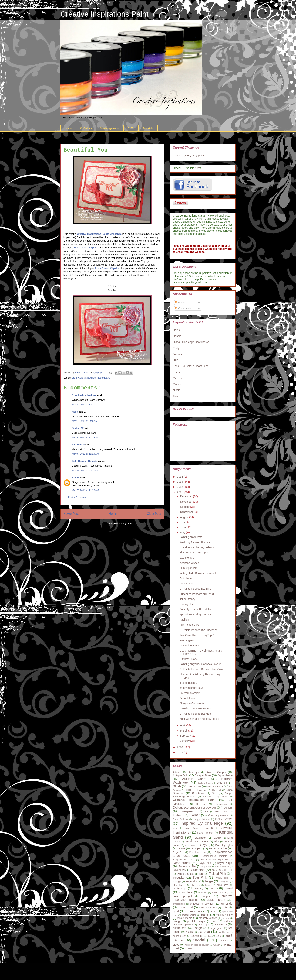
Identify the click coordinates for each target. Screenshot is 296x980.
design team (216, 900)
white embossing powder (197, 945)
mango (205, 915)
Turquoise (179, 878)
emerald (227, 904)
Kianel (76, 477)
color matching (220, 893)
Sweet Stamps (185, 874)
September (187, 512)
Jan (175, 828)
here (198, 168)
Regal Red (179, 852)
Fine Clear (222, 812)
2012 (180, 487)
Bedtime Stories (205, 783)
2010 (180, 747)
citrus (204, 893)
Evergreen (187, 811)
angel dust (192, 881)
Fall (206, 812)
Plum (182, 848)
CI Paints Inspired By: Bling (196, 589)
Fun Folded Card (189, 625)
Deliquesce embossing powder (195, 808)
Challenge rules (110, 128)
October (185, 507)
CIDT (188, 790)
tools (218, 936)
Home (68, 128)
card (74, 378)
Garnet (195, 815)
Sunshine (198, 870)
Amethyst (194, 772)
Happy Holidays (201, 819)
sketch (189, 932)
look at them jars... (190, 645)
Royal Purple (225, 863)
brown (208, 885)
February (186, 736)
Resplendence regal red (214, 860)
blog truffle (179, 885)
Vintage (177, 882)
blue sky (195, 885)
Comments (183, 308)
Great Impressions (218, 815)
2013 (180, 482)
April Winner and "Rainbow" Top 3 (199, 719)
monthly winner (208, 918)
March (184, 731)
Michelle (178, 378)
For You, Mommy (190, 693)
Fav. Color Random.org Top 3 (197, 635)
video (176, 945)
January (185, 741)
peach (215, 921)
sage (198, 928)
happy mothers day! (191, 688)
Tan (201, 874)
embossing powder (202, 904)
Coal (214, 793)
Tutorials (148, 128)
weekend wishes (189, 563)
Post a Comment (77, 497)
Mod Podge (191, 845)
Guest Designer (180, 819)
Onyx (204, 845)
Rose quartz (104, 378)
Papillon (184, 620)
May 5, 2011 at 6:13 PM (85, 470)
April (183, 725)
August (185, 517)
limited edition (189, 915)
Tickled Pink (217, 874)
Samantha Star (187, 866)
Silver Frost (180, 870)
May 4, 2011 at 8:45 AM (85, 421)
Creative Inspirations (84, 395)
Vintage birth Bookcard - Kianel (198, 573)
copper (206, 896)
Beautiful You (187, 698)
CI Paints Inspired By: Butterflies (198, 630)
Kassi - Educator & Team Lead (191, 366)
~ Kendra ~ (78, 445)
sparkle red (224, 932)
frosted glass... (188, 640)
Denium (228, 808)
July (183, 522)
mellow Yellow (224, 915)
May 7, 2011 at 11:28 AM (85, 490)
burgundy (222, 885)
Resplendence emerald (214, 856)
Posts (180, 303)
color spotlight (182, 896)
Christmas (198, 793)
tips (210, 936)
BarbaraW (78, 428)
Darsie (177, 330)
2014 (180, 477)
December (187, 496)
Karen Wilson (205, 833)
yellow (189, 949)
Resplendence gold (184, 860)
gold (176, 911)
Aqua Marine (225, 775)
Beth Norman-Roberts (85, 461)
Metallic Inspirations (197, 841)
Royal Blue (205, 863)
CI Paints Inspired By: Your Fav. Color (202, 669)
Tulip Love (186, 578)
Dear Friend (187, 584)
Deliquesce (221, 804)
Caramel (217, 790)
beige (209, 881)
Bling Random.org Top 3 (194, 553)
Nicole (177, 390)
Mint (217, 841)
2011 (180, 492)
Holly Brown (224, 819)
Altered (177, 772)
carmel (229, 889)
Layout (218, 838)
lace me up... (187, 558)
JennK (210, 828)
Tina (175, 396)
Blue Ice (222, 783)
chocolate (186, 892)
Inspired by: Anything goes (188, 155)
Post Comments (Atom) (120, 524)
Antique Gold (181, 775)
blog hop (225, 882)
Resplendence (197, 852)
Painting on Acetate (191, 537)
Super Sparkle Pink (222, 870)
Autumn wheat (194, 779)
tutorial (199, 940)
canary (199, 889)
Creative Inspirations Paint (104, 14)
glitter (225, 907)
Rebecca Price (218, 848)
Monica (177, 384)
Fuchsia (178, 815)
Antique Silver (203, 775)
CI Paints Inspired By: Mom (196, 714)
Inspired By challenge (202, 823)
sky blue (204, 932)
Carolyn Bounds (87, 378)
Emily (176, 348)
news (226, 918)
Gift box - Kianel (189, 659)
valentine (224, 941)
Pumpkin (197, 848)
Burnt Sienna (215, 786)
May (183, 533)
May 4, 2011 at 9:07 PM (85, 437)
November (187, 502)
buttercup (180, 888)
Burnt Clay (195, 786)
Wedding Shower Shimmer (195, 542)
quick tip (203, 924)
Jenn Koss (191, 828)
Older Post (154, 514)
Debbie (177, 336)
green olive (195, 911)
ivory (213, 911)
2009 (180, 752)
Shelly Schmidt (222, 867)
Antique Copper (216, 772)
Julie (176, 360)
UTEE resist (222, 878)
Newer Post (71, 514)
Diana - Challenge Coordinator (191, 342)
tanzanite (196, 936)
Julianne (178, 354)
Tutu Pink (200, 877)
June (183, 527)
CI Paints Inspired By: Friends (197, 547)
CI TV (131, 128)
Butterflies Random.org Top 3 (197, 594)
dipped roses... (188, 683)
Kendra (177, 372)
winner (216, 945)
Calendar (202, 790)
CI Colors (86, 128)
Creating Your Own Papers (195, 708)
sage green (217, 928)
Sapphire (206, 867)
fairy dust (186, 907)
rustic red (180, 928)
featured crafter (209, 908)
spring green (180, 936)
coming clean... (188, 604)
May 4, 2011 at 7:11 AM (85, 404)
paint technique (196, 921)
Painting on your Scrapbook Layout (200, 664)
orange (177, 921)
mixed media (185, 918)
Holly (75, 412)
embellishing (179, 904)
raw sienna (221, 924)
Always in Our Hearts (192, 703)
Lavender (200, 838)
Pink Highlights (224, 845)
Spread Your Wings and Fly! (196, 615)
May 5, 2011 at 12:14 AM (85, 454)
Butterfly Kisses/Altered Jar (195, 609)
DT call (201, 804)
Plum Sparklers (188, 568)
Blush (177, 786)
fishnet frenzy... (188, 599)
